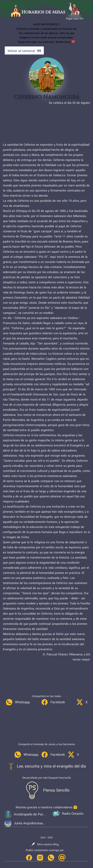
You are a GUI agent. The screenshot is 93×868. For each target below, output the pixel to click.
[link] (18, 702)
